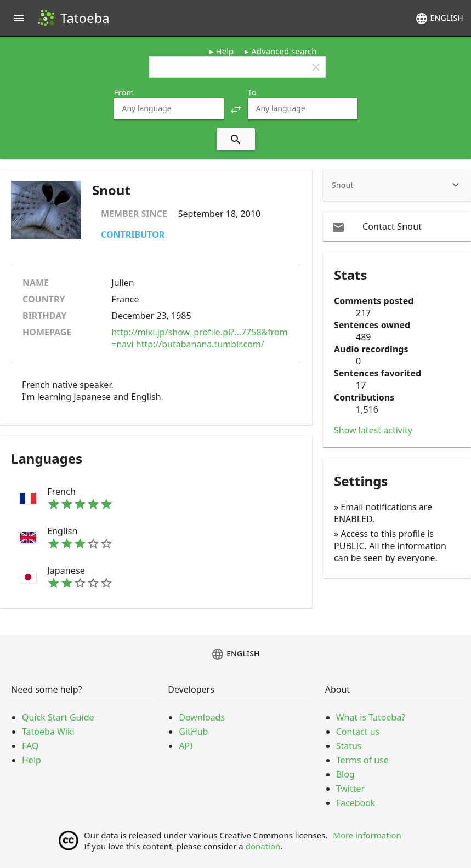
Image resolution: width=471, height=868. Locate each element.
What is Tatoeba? (371, 717)
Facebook (356, 803)
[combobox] (169, 108)
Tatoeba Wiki (48, 732)
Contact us (358, 732)
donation (263, 846)
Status (349, 746)
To (252, 92)
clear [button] (316, 67)
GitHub (193, 732)
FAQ (30, 746)
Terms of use (362, 760)
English (439, 19)
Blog (345, 774)
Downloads (202, 717)
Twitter (350, 789)
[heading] (397, 185)
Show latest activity (373, 430)
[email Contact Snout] (397, 226)
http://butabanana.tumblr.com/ (200, 344)
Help (225, 51)
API (186, 746)
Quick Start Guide (58, 717)
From (124, 92)
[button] (236, 108)
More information (367, 835)
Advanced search (284, 51)
